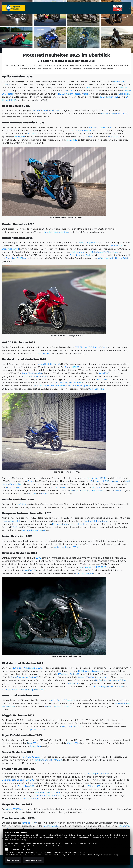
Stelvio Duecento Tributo (58, 707)
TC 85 (14, 527)
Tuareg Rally (124, 94)
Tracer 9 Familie (51, 826)
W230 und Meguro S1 (85, 573)
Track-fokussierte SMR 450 (24, 677)
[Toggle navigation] (126, 6)
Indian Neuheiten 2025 (66, 547)
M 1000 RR (114, 137)
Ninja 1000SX (29, 570)
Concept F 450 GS (82, 130)
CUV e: (31, 481)
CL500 (73, 491)
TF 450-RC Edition (29, 799)
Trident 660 (94, 786)
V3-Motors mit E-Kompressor (105, 481)
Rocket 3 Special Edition (48, 795)
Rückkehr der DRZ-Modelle (48, 760)
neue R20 (72, 140)
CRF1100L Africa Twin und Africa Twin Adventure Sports (61, 386)
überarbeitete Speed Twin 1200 (18, 780)
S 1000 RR (88, 137)
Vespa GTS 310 (13, 809)
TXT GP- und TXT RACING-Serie (91, 347)
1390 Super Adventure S (91, 671)
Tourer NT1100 (72, 367)
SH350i (45, 494)
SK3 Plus (22, 504)
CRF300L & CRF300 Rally (90, 491)
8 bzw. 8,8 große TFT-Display (108, 687)
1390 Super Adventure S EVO (27, 668)
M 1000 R (20, 137)
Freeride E (73, 683)
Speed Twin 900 (26, 786)
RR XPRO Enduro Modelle (47, 111)
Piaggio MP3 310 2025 (71, 726)
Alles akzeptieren (34, 860)
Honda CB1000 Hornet (48, 364)
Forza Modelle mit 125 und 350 (69, 383)
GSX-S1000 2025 (31, 757)
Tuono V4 (122, 88)
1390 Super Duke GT (69, 674)
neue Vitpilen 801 (11, 521)
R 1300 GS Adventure (100, 127)
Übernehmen (13, 860)
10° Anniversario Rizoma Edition (114, 258)
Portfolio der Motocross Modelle (69, 524)
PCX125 (32, 494)
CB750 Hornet (59, 487)
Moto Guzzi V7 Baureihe (63, 700)
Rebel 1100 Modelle (32, 373)
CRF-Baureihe (97, 389)
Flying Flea (35, 746)
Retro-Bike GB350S (97, 478)
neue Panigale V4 (88, 243)
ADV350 (117, 491)
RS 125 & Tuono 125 (109, 97)
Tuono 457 (68, 91)
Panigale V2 (116, 246)
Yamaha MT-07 (29, 823)
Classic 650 (73, 743)
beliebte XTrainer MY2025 (114, 114)
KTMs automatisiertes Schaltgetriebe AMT (24, 690)
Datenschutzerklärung (17, 840)
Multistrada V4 (78, 252)
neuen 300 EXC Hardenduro (93, 677)
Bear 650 (32, 743)
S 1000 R (33, 134)
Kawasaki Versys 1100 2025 (92, 567)
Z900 (39, 558)
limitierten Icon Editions (48, 792)
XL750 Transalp (13, 487)
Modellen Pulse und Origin (56, 232)
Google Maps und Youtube (19, 849)
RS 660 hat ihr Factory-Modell (74, 94)
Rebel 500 (104, 373)
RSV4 (88, 88)
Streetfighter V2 (10, 249)
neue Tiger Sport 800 (98, 774)
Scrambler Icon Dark (80, 255)
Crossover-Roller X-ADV (34, 376)
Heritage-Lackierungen (33, 530)
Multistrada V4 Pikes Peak (104, 252)
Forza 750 (102, 380)
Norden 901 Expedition (96, 521)
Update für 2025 (37, 729)
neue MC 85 (43, 353)
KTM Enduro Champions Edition (110, 680)
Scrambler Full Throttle (18, 258)
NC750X (96, 487)
